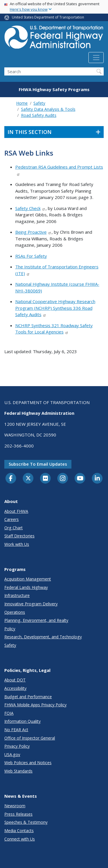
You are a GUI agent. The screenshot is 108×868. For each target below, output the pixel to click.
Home (22, 103)
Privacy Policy (17, 746)
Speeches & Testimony (26, 822)
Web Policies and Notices (28, 763)
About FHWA (16, 511)
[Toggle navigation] (96, 58)
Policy (10, 629)
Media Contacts (19, 831)
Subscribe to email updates (38, 464)
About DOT (15, 680)
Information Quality (22, 721)
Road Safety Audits (39, 115)
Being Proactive (34, 232)
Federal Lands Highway (26, 587)
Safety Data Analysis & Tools (48, 109)
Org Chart (14, 528)
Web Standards (18, 771)
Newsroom (15, 806)
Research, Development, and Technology (43, 637)
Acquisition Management (28, 579)
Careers (12, 519)
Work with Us (17, 544)
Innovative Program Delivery (31, 604)
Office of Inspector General (30, 738)
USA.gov (12, 754)
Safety (39, 103)
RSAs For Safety (31, 256)
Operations (15, 612)
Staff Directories (19, 536)
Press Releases (18, 814)
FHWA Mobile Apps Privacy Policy (35, 705)
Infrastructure (17, 595)
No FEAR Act (16, 730)
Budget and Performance (28, 697)
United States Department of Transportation (48, 17)
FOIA (9, 713)
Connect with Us (20, 839)
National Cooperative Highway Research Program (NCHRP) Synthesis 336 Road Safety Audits (55, 308)
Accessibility (15, 688)
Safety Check (31, 208)
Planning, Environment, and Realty (36, 620)
